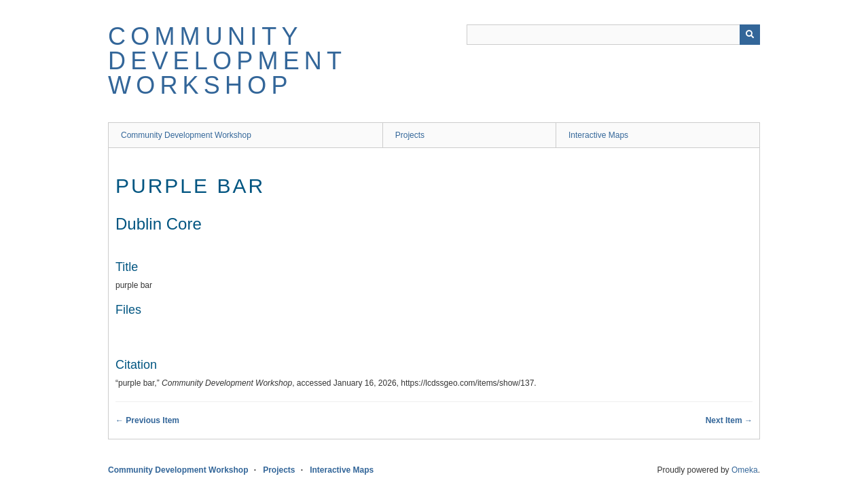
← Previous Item (147, 420)
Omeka (745, 470)
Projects (410, 135)
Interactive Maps (598, 135)
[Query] (613, 35)
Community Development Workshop (227, 61)
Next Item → (729, 420)
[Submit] (750, 35)
